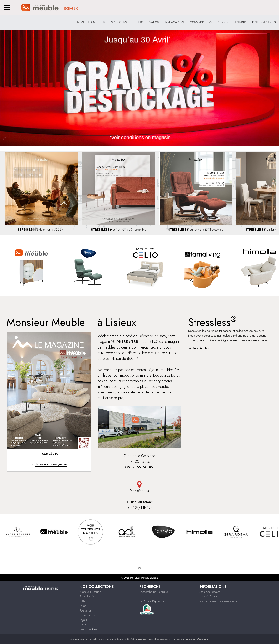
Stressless (120, 22)
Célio (139, 22)
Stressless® (87, 596)
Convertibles (201, 22)
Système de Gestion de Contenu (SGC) (119, 639)
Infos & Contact (209, 596)
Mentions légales (210, 592)
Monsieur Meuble (91, 22)
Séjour (223, 22)
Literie (240, 22)
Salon (154, 22)
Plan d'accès (140, 487)
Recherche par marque (154, 592)
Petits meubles (264, 22)
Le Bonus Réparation (152, 601)
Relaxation (175, 22)
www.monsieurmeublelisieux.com (220, 601)
